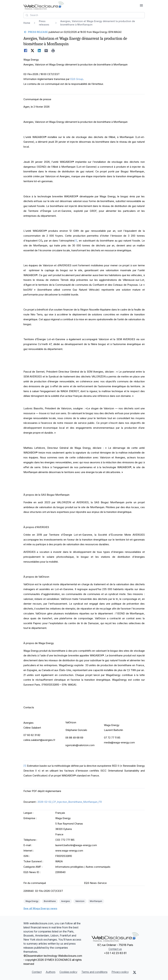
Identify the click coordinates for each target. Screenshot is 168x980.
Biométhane (50, 901)
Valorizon (80, 901)
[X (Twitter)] (135, 972)
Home (27, 23)
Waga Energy (32, 901)
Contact (37, 972)
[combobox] (84, 15)
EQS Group (77, 79)
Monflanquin (96, 901)
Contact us (115, 949)
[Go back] (36, 32)
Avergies (66, 901)
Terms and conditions (94, 972)
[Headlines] (44, 5)
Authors (51, 972)
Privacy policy (120, 972)
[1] (76, 241)
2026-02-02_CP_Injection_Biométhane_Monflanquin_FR (70, 802)
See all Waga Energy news (40, 908)
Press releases (44, 23)
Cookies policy (68, 972)
